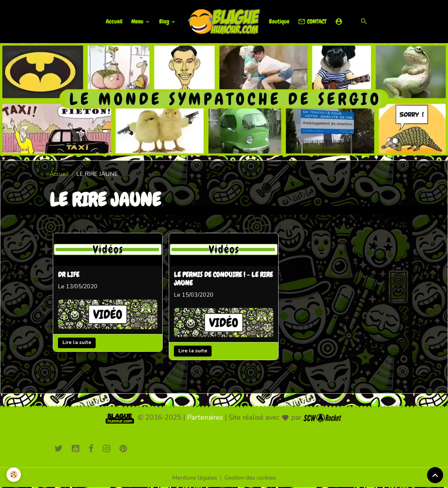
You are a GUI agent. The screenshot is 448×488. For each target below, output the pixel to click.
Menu (138, 21)
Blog (165, 21)
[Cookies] (14, 475)
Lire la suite (77, 342)
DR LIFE (69, 275)
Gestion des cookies (250, 478)
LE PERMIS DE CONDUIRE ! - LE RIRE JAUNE (223, 279)
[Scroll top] (435, 475)
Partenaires (205, 417)
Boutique (279, 21)
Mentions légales (195, 478)
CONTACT (312, 22)
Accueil (114, 21)
